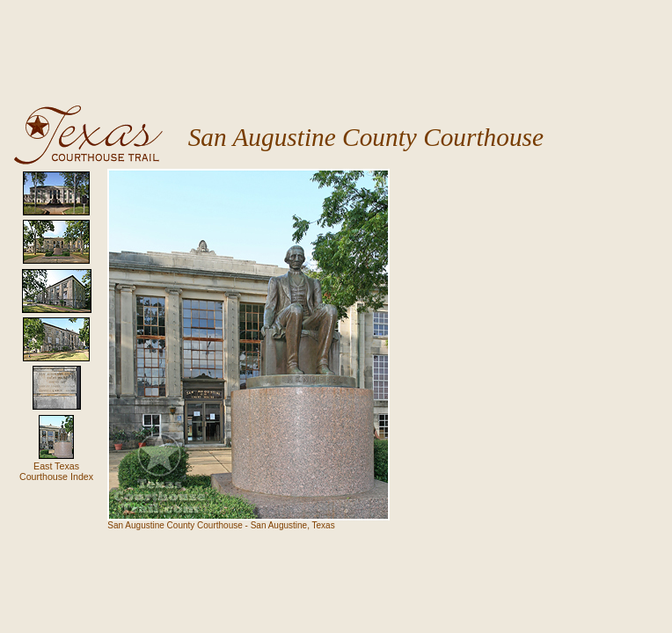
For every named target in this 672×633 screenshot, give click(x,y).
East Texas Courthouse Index (56, 471)
